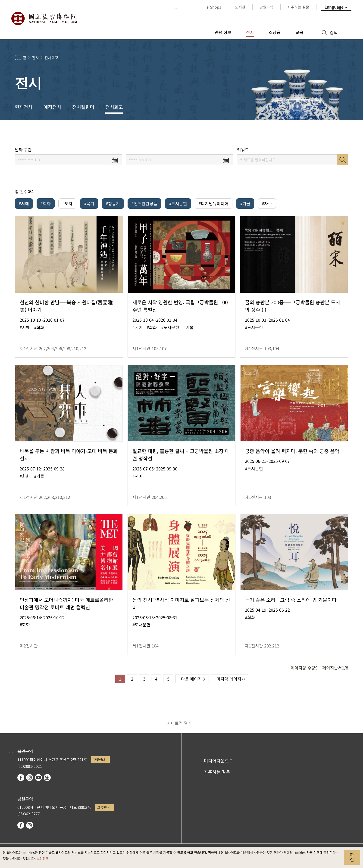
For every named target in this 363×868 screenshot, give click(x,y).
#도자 (67, 203)
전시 (35, 58)
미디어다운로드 (219, 761)
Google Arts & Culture (47, 778)
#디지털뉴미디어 (214, 203)
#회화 (46, 203)
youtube (38, 778)
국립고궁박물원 (44, 19)
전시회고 (51, 58)
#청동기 (113, 203)
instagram (30, 778)
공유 (298, 134)
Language (334, 7)
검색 (343, 160)
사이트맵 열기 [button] (179, 723)
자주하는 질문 (217, 772)
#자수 (267, 203)
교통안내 (99, 760)
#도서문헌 (178, 203)
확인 (352, 857)
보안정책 (43, 858)
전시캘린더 (83, 107)
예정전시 (52, 107)
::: (177, 7)
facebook (21, 778)
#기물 (245, 203)
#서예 (24, 203)
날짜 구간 (23, 150)
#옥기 (89, 203)
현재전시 (24, 107)
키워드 (243, 150)
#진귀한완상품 (144, 203)
